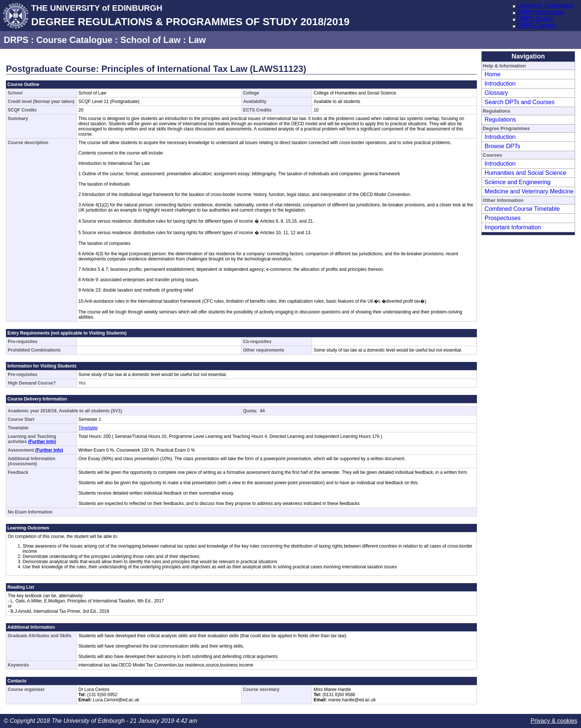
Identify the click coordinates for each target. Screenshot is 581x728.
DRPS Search (535, 19)
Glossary (496, 93)
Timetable (88, 428)
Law (197, 40)
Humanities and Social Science (526, 173)
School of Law (151, 40)
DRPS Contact (536, 25)
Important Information (513, 227)
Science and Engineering (518, 182)
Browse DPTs (502, 146)
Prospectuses (503, 218)
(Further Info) (42, 442)
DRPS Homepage (540, 12)
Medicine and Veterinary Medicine (529, 191)
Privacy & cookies (554, 721)
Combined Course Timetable (522, 209)
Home (493, 74)
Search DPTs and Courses (520, 102)
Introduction (500, 84)
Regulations (500, 119)
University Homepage (545, 5)
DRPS (16, 40)
